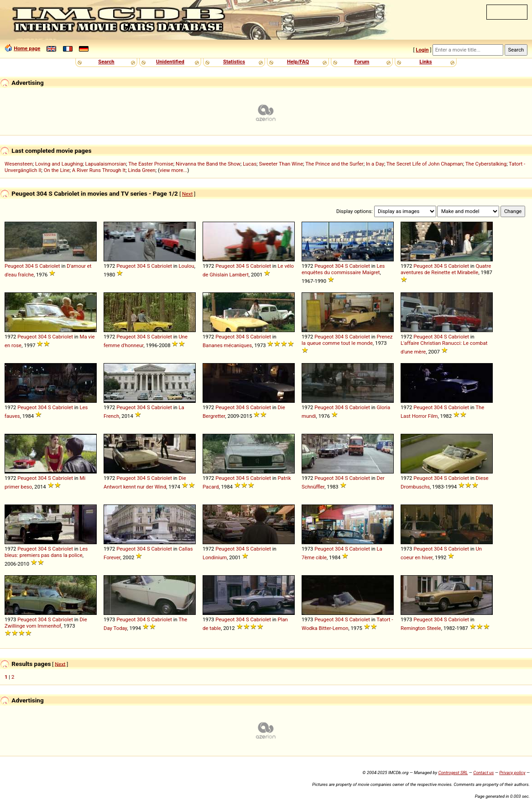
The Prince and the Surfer (334, 164)
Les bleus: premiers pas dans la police (46, 552)
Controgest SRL (453, 772)
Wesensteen (19, 164)
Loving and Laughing (59, 164)
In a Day (375, 164)
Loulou (187, 266)
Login (422, 50)
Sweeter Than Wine (281, 164)
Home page (27, 48)
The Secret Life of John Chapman (425, 164)
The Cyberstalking (486, 164)
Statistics (234, 62)
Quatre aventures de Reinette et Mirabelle (446, 269)
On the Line (57, 170)
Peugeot (14, 266)
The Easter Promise (151, 164)
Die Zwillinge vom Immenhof (46, 623)
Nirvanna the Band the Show (208, 164)
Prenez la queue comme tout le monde (347, 340)
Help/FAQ (298, 62)
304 (29, 266)
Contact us (483, 772)
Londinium (215, 557)
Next (187, 194)
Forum (362, 62)
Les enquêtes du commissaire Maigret (343, 269)
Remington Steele (421, 628)
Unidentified (170, 62)
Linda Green (142, 170)
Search (106, 62)
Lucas (250, 164)
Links (425, 62)
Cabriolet (50, 266)
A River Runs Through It (99, 170)
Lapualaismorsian (106, 164)
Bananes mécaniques (227, 345)
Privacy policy (512, 772)
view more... (174, 170)
